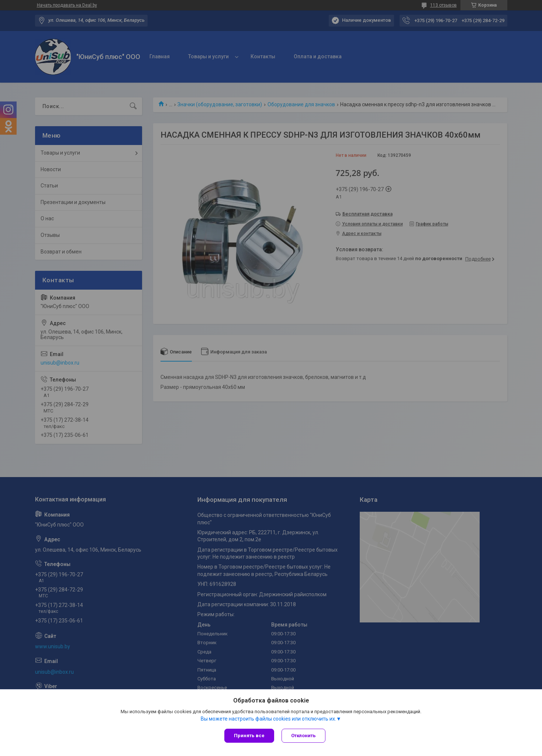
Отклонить (303, 736)
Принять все (249, 736)
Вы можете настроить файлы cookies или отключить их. (268, 719)
